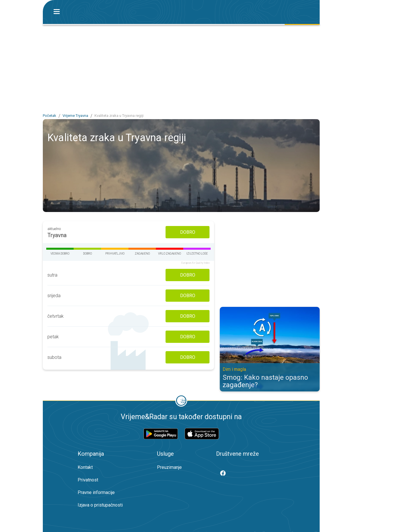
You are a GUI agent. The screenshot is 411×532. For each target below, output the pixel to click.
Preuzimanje (169, 467)
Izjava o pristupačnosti (100, 505)
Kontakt (85, 467)
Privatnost (88, 480)
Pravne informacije (96, 492)
